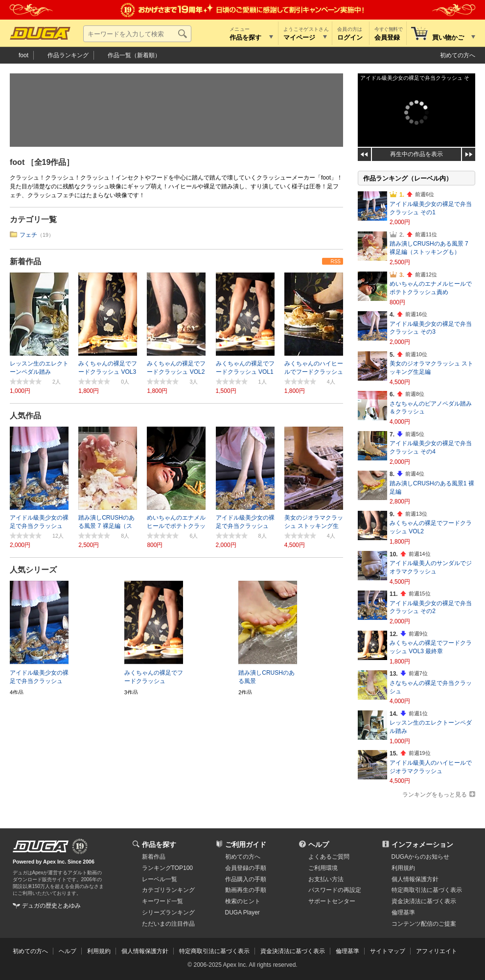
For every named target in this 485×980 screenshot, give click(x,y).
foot (23, 55)
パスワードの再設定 (335, 890)
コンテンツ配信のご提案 (424, 924)
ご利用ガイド (246, 844)
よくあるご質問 (329, 857)
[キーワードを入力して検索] (137, 34)
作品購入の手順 (246, 879)
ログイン (350, 37)
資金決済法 (424, 901)
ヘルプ (319, 844)
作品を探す (159, 844)
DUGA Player (242, 912)
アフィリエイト (437, 951)
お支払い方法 (326, 879)
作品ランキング (68, 55)
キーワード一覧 (162, 901)
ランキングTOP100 (167, 868)
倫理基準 (403, 912)
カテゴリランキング (168, 890)
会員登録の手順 (246, 868)
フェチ (28, 235)
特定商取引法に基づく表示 (214, 951)
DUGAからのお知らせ (421, 857)
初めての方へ (458, 55)
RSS (335, 262)
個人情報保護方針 (415, 879)
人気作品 (25, 416)
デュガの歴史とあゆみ (51, 906)
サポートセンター (332, 901)
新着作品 (25, 262)
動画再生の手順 (246, 890)
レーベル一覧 (160, 879)
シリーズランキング (168, 912)
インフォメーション (422, 844)
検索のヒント (243, 901)
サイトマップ (388, 951)
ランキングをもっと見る (435, 795)
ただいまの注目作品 (168, 924)
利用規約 (403, 868)
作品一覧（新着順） (134, 55)
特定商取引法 (427, 890)
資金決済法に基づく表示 (293, 951)
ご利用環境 (323, 868)
